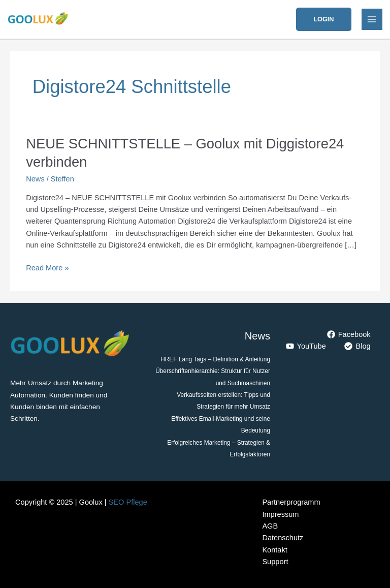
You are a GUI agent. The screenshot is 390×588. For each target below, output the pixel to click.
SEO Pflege (128, 502)
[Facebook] (349, 334)
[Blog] (358, 346)
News (35, 179)
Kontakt (274, 550)
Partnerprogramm (291, 502)
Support (275, 562)
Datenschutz (283, 538)
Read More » (47, 267)
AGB (270, 526)
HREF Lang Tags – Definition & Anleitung (215, 359)
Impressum (280, 514)
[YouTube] (306, 346)
